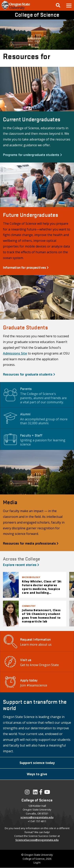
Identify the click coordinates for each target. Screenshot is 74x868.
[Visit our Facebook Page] (41, 793)
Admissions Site (15, 353)
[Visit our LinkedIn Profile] (35, 793)
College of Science (37, 14)
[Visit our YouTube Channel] (47, 793)
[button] (69, 5)
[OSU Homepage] (16, 10)
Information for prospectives (26, 267)
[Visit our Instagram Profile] (27, 793)
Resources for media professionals (31, 543)
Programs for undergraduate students (32, 154)
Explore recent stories (21, 564)
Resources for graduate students (29, 374)
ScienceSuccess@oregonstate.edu (37, 840)
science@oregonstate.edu (37, 817)
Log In (37, 862)
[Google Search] (58, 5)
